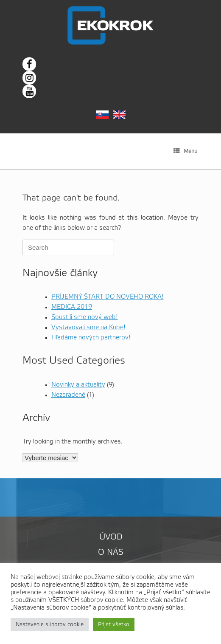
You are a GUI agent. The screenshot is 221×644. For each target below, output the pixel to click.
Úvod (111, 537)
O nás (111, 553)
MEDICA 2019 (72, 307)
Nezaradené (68, 395)
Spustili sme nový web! (85, 317)
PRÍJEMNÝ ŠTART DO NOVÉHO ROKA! (108, 297)
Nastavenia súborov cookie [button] (50, 625)
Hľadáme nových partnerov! (91, 338)
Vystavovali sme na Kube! (88, 328)
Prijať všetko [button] (114, 625)
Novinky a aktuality (78, 385)
